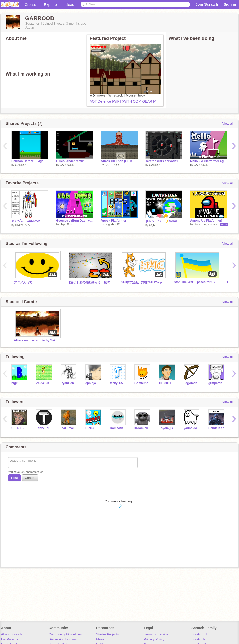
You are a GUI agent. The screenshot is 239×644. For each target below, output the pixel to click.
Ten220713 (44, 428)
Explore (50, 4)
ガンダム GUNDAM (26, 221)
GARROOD (22, 165)
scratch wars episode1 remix (164, 161)
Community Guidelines (65, 634)
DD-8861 (165, 383)
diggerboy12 (112, 224)
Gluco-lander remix (70, 161)
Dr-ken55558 (23, 225)
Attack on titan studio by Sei (34, 340)
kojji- (152, 225)
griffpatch (215, 383)
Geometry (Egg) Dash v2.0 (75, 221)
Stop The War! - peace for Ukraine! (197, 282)
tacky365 (116, 383)
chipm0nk (66, 224)
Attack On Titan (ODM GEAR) (119, 161)
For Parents (10, 639)
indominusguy (143, 428)
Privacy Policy (154, 639)
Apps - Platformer (114, 221)
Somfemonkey (143, 383)
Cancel (30, 478)
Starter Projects (108, 634)
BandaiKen (216, 428)
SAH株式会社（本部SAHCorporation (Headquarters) (143, 282)
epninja (91, 383)
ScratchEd (199, 634)
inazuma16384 (69, 428)
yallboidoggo (192, 428)
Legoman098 (192, 383)
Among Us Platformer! (206, 221)
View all (228, 123)
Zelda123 (42, 383)
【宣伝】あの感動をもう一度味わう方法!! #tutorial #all (90, 282)
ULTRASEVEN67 (20, 428)
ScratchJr (198, 639)
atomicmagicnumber (206, 224)
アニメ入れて (23, 282)
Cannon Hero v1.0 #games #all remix (30, 161)
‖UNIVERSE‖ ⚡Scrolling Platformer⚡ (164, 221)
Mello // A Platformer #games (209, 161)
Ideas (69, 4)
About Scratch (11, 634)
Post (14, 478)
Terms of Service (156, 634)
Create (30, 4)
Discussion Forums (63, 639)
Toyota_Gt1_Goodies (168, 428)
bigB (15, 383)
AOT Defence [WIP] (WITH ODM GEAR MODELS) (130, 101)
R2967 (90, 428)
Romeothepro (118, 428)
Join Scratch (207, 4)
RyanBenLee (69, 383)
